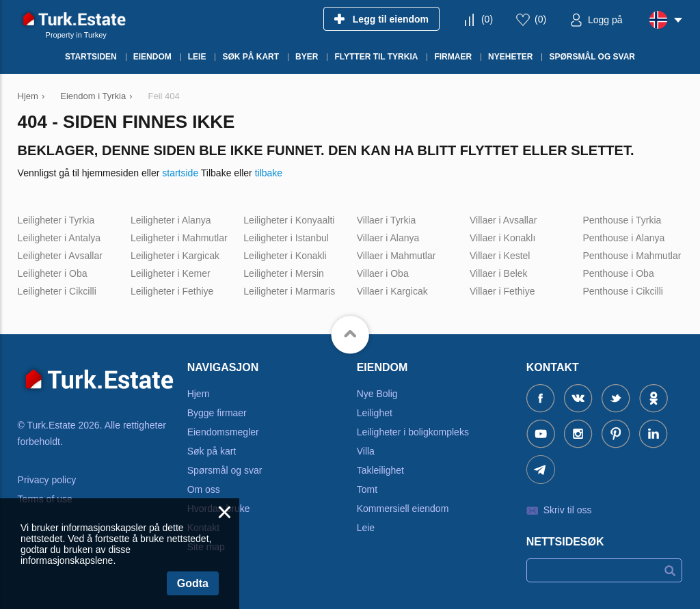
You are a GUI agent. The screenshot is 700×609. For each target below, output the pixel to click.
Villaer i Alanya (388, 238)
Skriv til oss (568, 510)
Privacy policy (47, 480)
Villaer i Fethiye (502, 291)
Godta (193, 583)
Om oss (204, 489)
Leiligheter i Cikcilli (57, 291)
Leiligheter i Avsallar (60, 256)
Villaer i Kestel (500, 256)
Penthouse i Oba (618, 273)
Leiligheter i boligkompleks (413, 432)
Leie (366, 528)
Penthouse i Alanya (623, 238)
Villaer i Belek (499, 273)
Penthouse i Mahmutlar (632, 256)
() (487, 19)
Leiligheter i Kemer (171, 273)
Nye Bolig (377, 394)
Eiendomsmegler (223, 432)
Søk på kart (212, 451)
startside (180, 173)
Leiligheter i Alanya (171, 220)
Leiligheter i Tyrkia (56, 220)
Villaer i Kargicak (392, 291)
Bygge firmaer (217, 413)
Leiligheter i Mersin (284, 273)
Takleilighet (380, 470)
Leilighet (375, 413)
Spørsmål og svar (225, 470)
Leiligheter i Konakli (285, 256)
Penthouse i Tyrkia (622, 220)
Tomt (367, 489)
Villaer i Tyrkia (387, 220)
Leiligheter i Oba (53, 273)
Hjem (199, 394)
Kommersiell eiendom (403, 509)
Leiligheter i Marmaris (289, 291)
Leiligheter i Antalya (59, 238)
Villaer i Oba (383, 273)
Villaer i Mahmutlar (396, 256)
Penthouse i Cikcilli (623, 291)
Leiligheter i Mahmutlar (179, 238)
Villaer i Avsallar (503, 220)
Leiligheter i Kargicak (175, 256)
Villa (366, 451)
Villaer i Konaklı (502, 238)
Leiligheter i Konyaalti (289, 220)
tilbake (269, 173)
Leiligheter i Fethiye (172, 291)
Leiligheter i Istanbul (286, 238)
